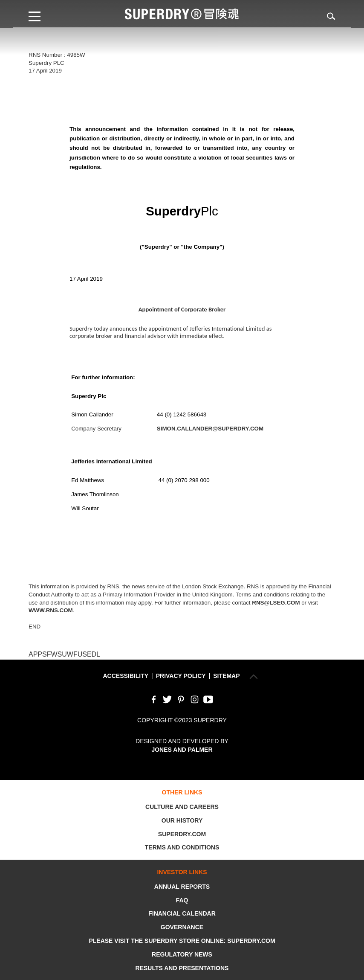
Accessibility (126, 676)
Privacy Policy (181, 676)
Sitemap (226, 676)
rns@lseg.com (276, 603)
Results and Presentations (182, 968)
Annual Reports (182, 887)
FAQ (182, 900)
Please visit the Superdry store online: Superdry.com (182, 941)
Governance (182, 927)
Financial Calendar (182, 913)
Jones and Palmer (182, 750)
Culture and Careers (182, 807)
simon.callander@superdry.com (210, 429)
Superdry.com (182, 834)
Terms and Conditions (182, 847)
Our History (182, 820)
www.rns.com (51, 610)
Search (326, 16)
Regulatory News (182, 954)
